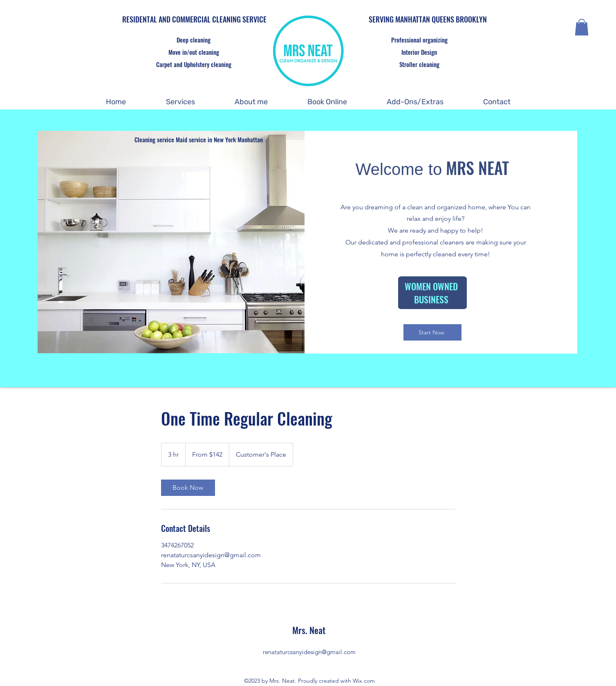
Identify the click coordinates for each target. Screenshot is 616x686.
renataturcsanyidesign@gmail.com (309, 652)
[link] (188, 488)
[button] (582, 27)
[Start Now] (432, 332)
